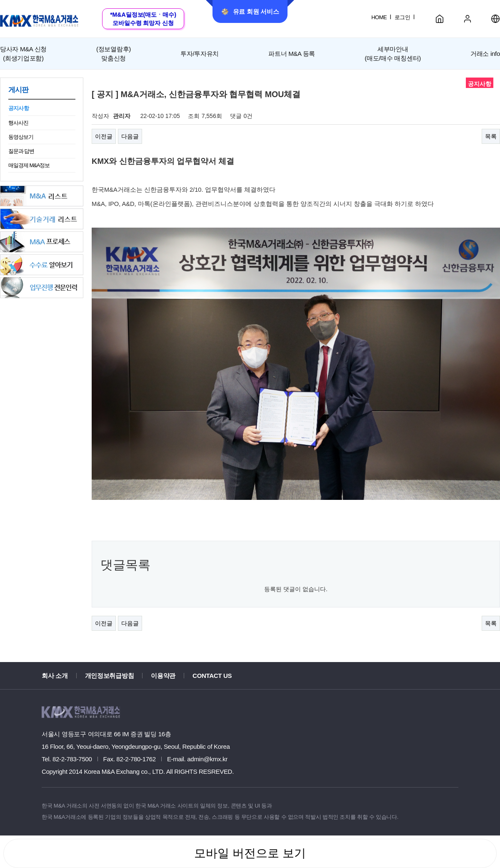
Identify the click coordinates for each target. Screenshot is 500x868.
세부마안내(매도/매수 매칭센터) (393, 53)
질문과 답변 (21, 151)
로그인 (402, 17)
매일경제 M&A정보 (29, 165)
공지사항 (19, 108)
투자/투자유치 (200, 54)
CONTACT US (212, 676)
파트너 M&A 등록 (292, 54)
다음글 (130, 136)
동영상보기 (21, 137)
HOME (379, 17)
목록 (491, 136)
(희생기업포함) (23, 53)
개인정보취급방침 (110, 676)
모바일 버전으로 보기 (250, 853)
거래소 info (485, 54)
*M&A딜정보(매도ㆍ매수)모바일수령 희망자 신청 (143, 19)
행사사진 (18, 123)
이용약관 (163, 676)
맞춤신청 (114, 53)
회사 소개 (55, 676)
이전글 (104, 136)
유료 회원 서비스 (250, 12)
